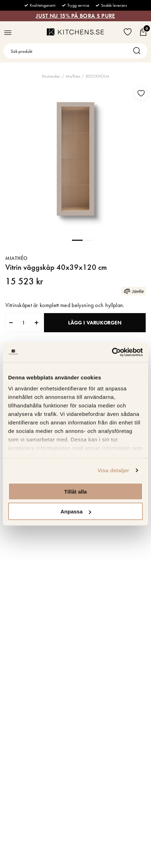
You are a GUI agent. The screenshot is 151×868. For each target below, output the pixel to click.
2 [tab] (88, 240)
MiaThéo (73, 76)
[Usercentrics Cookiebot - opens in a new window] (112, 352)
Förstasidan (51, 76)
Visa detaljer (113, 470)
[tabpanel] (75, 159)
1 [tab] (77, 240)
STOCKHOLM (97, 76)
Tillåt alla (75, 491)
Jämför (134, 291)
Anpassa (76, 511)
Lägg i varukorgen (95, 323)
